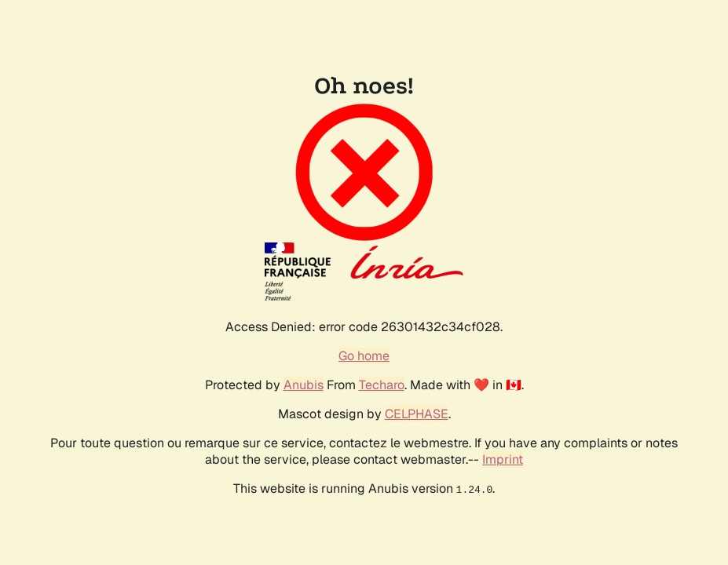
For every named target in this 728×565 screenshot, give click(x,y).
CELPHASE (417, 414)
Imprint (503, 459)
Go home (364, 356)
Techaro (382, 385)
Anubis (304, 385)
